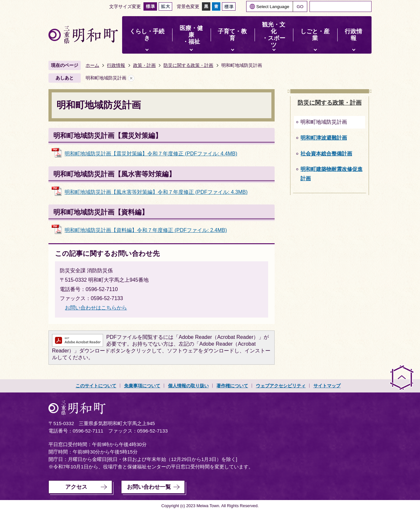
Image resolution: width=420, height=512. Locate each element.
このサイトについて (96, 386)
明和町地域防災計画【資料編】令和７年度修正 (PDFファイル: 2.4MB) (146, 230)
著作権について (232, 386)
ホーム (92, 65)
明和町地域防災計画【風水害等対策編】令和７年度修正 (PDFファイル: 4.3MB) (156, 192)
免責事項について (142, 386)
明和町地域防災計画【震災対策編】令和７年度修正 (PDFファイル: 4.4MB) (151, 154)
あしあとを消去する (131, 78)
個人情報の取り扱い (188, 386)
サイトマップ (327, 386)
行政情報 (116, 65)
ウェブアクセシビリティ (281, 386)
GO (300, 7)
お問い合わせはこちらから (96, 308)
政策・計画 (144, 65)
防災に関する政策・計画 (188, 65)
